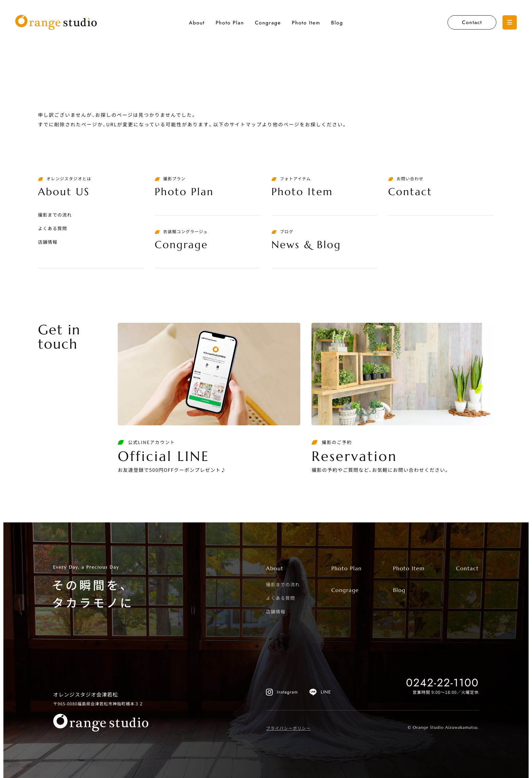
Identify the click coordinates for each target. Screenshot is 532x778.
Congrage (268, 23)
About (197, 23)
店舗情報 (48, 242)
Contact (472, 22)
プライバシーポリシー (288, 728)
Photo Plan (230, 23)
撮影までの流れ (55, 215)
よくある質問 (53, 228)
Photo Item (306, 23)
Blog (337, 23)
